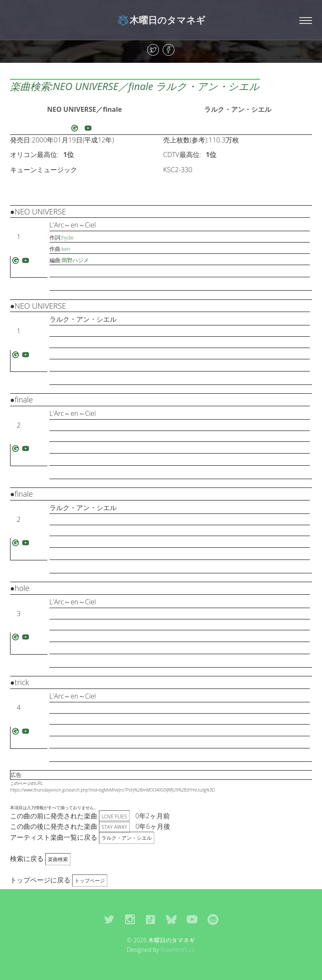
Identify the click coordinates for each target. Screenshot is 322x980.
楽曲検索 (58, 859)
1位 (69, 155)
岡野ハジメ (75, 260)
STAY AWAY (114, 827)
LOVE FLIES (114, 816)
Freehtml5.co (178, 950)
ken (66, 249)
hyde (68, 237)
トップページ (90, 881)
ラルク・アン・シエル (238, 109)
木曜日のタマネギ (161, 20)
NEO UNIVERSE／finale (84, 109)
